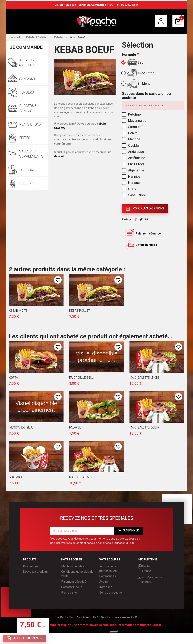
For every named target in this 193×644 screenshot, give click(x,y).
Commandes (108, 576)
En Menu (136, 84)
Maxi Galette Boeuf (145, 427)
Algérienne (133, 170)
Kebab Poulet (80, 311)
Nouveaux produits (35, 572)
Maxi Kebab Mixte (82, 477)
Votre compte (110, 560)
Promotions (31, 566)
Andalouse (133, 152)
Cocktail (131, 145)
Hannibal (132, 176)
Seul (133, 63)
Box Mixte (16, 477)
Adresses (106, 587)
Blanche (131, 139)
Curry (129, 189)
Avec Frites (138, 73)
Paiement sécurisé (74, 582)
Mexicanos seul (21, 427)
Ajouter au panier (24, 638)
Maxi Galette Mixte (144, 378)
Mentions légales (73, 566)
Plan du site (69, 593)
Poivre (130, 133)
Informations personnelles (108, 569)
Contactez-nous (72, 587)
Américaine (134, 158)
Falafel (75, 427)
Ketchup (132, 114)
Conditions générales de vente (77, 574)
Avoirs (104, 582)
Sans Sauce (134, 195)
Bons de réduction (111, 593)
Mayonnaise (134, 121)
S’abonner (128, 531)
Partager (136, 219)
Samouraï (133, 127)
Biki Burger (133, 164)
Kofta (13, 378)
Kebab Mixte (18, 311)
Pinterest (146, 219)
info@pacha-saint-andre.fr (152, 579)
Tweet (141, 219)
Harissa (131, 183)
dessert (59, 156)
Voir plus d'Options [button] (145, 209)
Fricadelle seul (81, 378)
